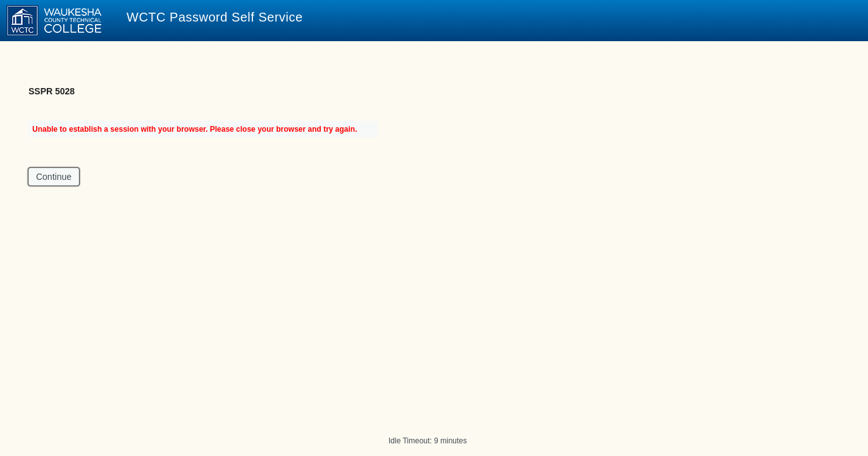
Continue (54, 177)
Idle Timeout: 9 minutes (428, 441)
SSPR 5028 (52, 91)
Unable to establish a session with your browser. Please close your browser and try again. (195, 129)
